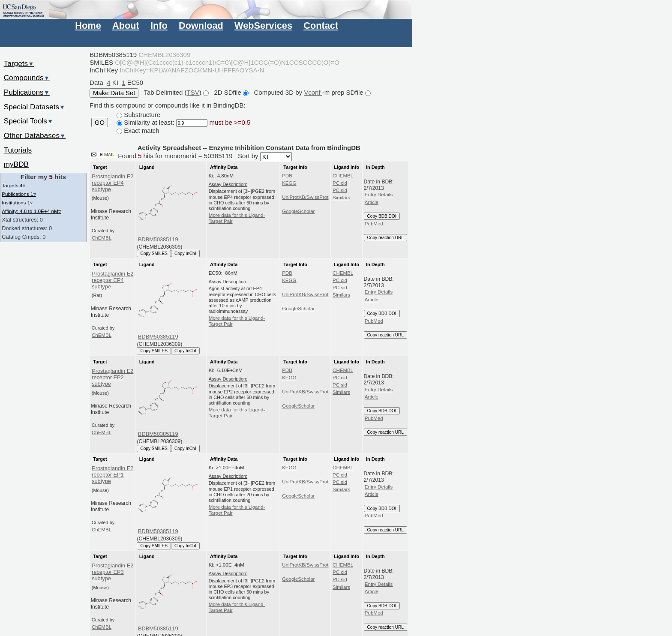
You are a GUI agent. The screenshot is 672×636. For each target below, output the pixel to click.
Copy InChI (185, 253)
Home (88, 25)
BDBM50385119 (158, 239)
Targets (19, 63)
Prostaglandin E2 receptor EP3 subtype (112, 572)
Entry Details (379, 195)
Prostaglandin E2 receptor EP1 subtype (112, 475)
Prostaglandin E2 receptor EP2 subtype (112, 378)
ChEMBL (102, 238)
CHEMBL (343, 176)
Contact (321, 25)
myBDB (16, 164)
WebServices (263, 25)
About (126, 25)
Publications (27, 92)
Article (372, 202)
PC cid (340, 183)
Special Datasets (35, 107)
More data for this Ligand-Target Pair (237, 218)
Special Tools (29, 121)
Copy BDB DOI (382, 216)
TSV (193, 92)
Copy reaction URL (385, 238)
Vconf (313, 92)
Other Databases (35, 135)
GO (100, 123)
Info (159, 25)
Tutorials (18, 150)
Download (201, 25)
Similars (341, 198)
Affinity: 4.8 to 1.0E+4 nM (31, 211)
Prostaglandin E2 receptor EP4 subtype (112, 183)
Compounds (27, 78)
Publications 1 (19, 194)
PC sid (340, 190)
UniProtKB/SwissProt (305, 197)
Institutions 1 (17, 202)
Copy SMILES (154, 253)
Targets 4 (13, 185)
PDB (287, 176)
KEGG (289, 183)
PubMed (374, 224)
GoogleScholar (298, 211)
